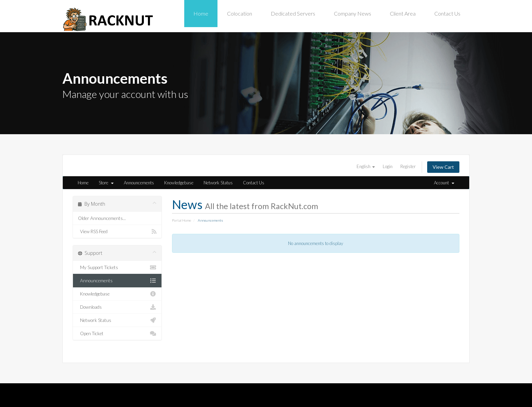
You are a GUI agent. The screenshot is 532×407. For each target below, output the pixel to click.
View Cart (443, 167)
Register (408, 166)
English (366, 166)
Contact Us (447, 13)
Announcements (139, 183)
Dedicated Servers (293, 13)
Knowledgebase (179, 183)
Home (201, 13)
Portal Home (182, 220)
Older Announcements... (102, 218)
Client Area (403, 13)
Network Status (218, 183)
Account (444, 183)
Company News (353, 13)
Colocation (240, 13)
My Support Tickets (117, 267)
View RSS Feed (117, 231)
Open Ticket (117, 333)
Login (388, 166)
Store (106, 183)
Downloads (117, 307)
